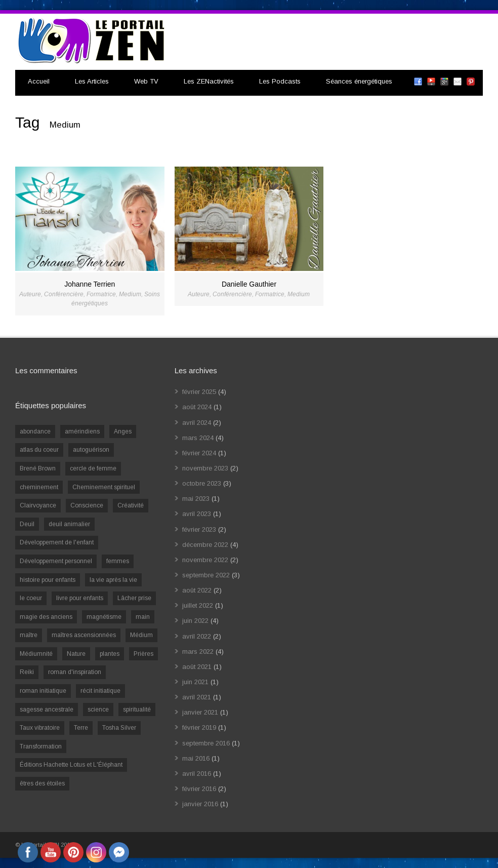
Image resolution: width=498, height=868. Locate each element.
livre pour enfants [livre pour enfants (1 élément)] (80, 598)
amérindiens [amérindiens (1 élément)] (82, 431)
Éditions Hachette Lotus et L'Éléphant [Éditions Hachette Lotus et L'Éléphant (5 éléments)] (71, 765)
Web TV (146, 81)
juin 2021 (195, 682)
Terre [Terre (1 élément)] (81, 728)
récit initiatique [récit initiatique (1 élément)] (100, 691)
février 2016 (199, 789)
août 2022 (197, 590)
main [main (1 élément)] (143, 617)
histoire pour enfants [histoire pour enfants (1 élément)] (48, 580)
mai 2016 (196, 758)
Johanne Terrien (90, 284)
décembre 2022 (205, 545)
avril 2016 (197, 774)
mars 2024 (198, 438)
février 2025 (199, 392)
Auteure (30, 294)
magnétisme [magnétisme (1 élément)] (104, 617)
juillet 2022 (198, 605)
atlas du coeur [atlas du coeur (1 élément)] (39, 450)
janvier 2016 (200, 804)
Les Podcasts (280, 81)
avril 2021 (197, 697)
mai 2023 (196, 499)
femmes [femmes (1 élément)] (118, 561)
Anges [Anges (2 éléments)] (123, 431)
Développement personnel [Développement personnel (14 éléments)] (56, 561)
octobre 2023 (202, 483)
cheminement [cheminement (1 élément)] (39, 487)
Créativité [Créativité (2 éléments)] (131, 505)
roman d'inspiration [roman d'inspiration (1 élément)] (75, 672)
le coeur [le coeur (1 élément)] (31, 598)
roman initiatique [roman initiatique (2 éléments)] (43, 691)
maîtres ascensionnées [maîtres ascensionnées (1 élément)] (84, 635)
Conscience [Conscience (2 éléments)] (87, 505)
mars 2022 (198, 652)
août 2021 (197, 667)
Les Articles (92, 81)
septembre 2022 (206, 575)
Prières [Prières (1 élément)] (143, 654)
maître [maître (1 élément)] (29, 635)
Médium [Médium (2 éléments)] (141, 635)
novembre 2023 (205, 468)
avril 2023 (197, 514)
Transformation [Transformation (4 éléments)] (41, 746)
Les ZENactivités (209, 81)
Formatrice (101, 294)
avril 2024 (197, 423)
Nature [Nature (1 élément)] (76, 654)
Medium (130, 294)
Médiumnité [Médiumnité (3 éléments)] (36, 654)
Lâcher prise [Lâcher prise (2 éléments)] (134, 598)
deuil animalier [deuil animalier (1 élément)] (69, 524)
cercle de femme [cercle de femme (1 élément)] (93, 468)
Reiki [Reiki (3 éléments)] (27, 672)
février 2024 (199, 453)
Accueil (39, 81)
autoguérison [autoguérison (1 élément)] (91, 450)
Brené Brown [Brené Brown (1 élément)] (38, 468)
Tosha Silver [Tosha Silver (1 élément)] (119, 728)
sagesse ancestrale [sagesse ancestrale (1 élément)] (47, 709)
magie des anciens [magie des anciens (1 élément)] (46, 617)
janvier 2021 (200, 712)
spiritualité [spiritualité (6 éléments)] (137, 709)
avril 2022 (197, 636)
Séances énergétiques (359, 81)
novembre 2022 (205, 560)
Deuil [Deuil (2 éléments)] (27, 524)
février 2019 (199, 727)
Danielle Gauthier (249, 284)
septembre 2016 (206, 743)
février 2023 (199, 529)
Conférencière (64, 294)
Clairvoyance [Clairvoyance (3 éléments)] (38, 505)
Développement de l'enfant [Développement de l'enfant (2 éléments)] (57, 542)
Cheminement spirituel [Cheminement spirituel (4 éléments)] (104, 487)
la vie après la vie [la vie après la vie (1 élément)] (113, 580)
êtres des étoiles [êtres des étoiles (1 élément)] (42, 783)
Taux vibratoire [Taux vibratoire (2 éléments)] (40, 728)
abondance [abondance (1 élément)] (35, 431)
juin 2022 (195, 621)
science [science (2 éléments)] (98, 709)
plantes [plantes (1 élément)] (110, 654)
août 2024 (197, 407)
